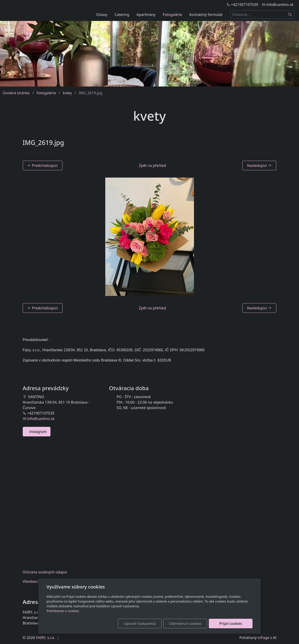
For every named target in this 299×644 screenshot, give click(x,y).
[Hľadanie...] (258, 15)
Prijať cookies (231, 624)
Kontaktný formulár (206, 15)
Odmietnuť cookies (185, 624)
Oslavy (102, 15)
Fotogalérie (172, 15)
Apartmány (146, 15)
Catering (122, 15)
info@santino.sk (41, 419)
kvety (67, 93)
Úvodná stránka (16, 93)
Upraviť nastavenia (140, 624)
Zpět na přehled (152, 165)
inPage (263, 638)
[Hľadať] (290, 15)
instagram (37, 432)
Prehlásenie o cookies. (63, 611)
